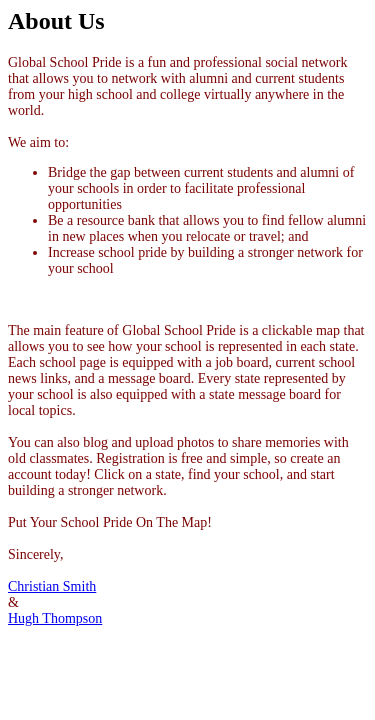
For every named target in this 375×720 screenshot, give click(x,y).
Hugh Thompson (55, 618)
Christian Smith (52, 586)
